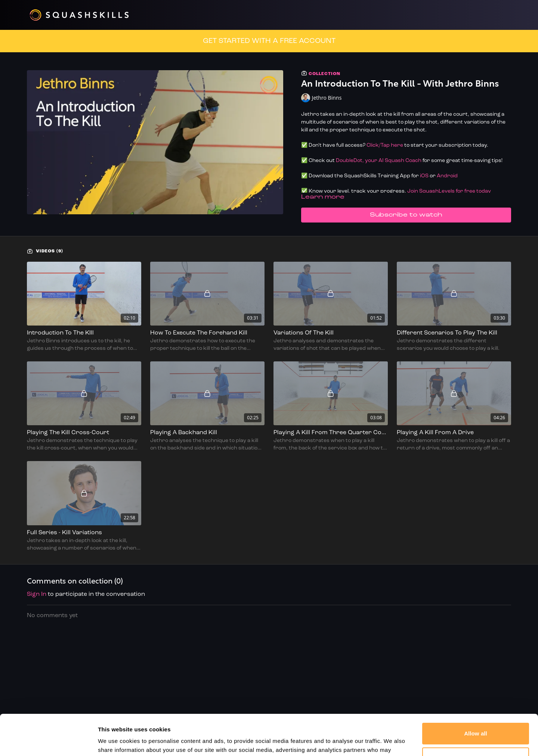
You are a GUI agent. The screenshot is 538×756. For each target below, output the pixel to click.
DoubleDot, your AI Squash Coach (379, 161)
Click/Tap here (385, 145)
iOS (424, 176)
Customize (476, 720)
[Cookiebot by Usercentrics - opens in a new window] (48, 741)
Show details (115, 741)
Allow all (476, 695)
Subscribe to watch (406, 215)
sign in (37, 594)
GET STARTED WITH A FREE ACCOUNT (269, 41)
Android (447, 176)
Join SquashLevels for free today (449, 191)
